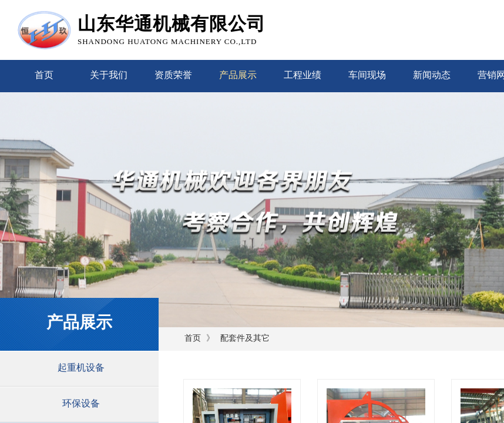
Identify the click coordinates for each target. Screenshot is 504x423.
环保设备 (81, 403)
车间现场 (367, 75)
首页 (44, 75)
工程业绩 (303, 75)
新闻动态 (432, 75)
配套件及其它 (245, 338)
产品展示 (238, 75)
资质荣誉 (173, 75)
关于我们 (109, 75)
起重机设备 (81, 367)
